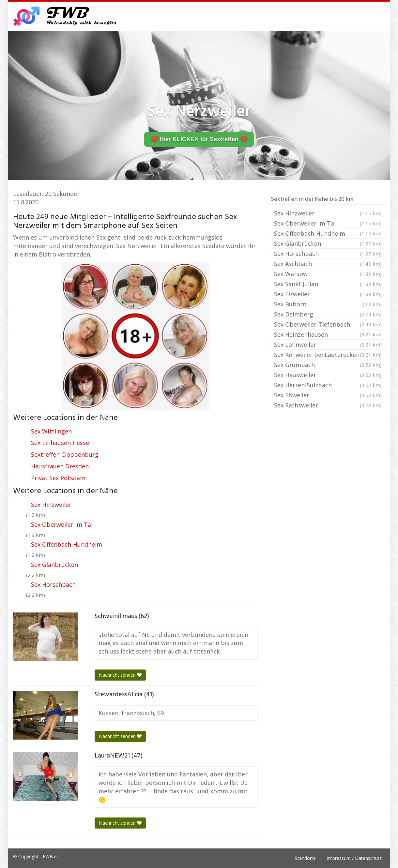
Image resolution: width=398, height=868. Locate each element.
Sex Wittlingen (51, 431)
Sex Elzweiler (328, 294)
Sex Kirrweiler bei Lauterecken (328, 355)
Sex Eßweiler (328, 395)
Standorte (305, 858)
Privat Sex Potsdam (58, 478)
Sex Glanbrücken (54, 565)
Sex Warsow (328, 274)
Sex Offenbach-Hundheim (67, 544)
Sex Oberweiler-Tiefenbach (328, 324)
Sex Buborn (328, 304)
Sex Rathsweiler (328, 405)
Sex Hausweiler (328, 375)
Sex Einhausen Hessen (62, 443)
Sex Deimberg (328, 314)
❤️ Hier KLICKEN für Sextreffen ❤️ (199, 139)
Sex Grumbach (328, 365)
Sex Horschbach (53, 584)
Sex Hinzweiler (51, 505)
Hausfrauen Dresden (60, 466)
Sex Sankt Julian (328, 284)
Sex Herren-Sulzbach (328, 385)
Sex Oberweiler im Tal (62, 524)
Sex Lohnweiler (328, 345)
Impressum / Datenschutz (354, 858)
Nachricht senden (120, 675)
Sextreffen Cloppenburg (65, 454)
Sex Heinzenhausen (328, 334)
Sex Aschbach (328, 264)
